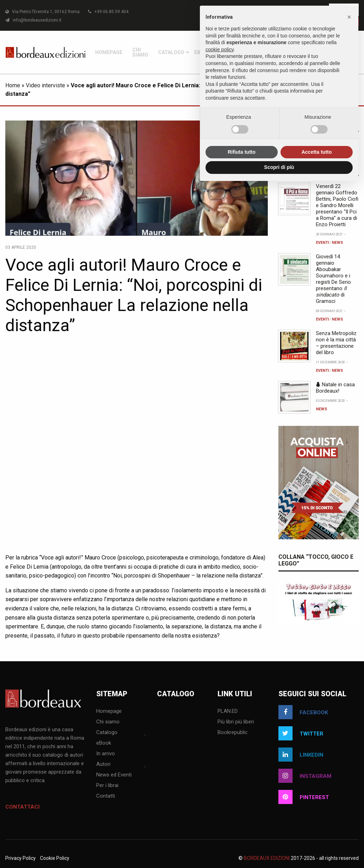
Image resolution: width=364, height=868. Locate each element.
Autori (323, 213)
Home (13, 341)
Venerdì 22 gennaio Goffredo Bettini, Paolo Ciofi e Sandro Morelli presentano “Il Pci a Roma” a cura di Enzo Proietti (337, 461)
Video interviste (45, 341)
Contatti (327, 313)
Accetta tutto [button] (317, 152)
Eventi (322, 498)
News (337, 498)
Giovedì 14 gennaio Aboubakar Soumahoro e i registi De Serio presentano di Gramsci (333, 535)
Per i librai (328, 280)
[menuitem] (323, 213)
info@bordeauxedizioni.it (33, 20)
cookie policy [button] (219, 49)
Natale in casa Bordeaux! (335, 644)
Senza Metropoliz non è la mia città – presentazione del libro (336, 599)
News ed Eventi (334, 247)
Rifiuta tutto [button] (242, 152)
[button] (349, 17)
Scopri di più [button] (279, 167)
